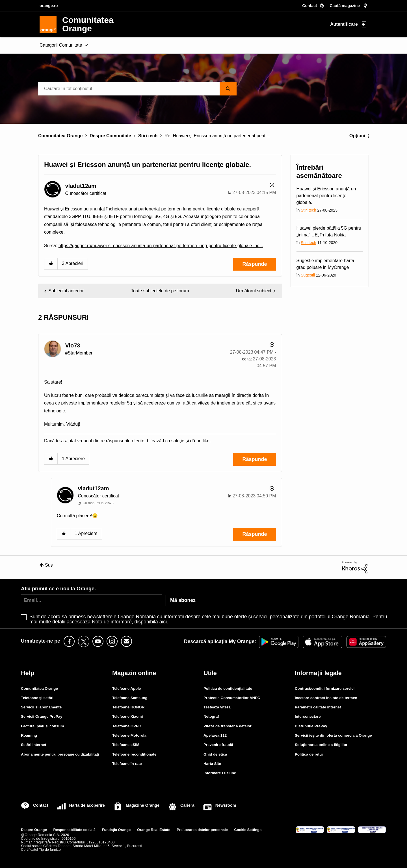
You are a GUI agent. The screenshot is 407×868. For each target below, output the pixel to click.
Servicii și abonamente (41, 707)
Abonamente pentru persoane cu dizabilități (60, 754)
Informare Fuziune (220, 773)
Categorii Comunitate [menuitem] (61, 45)
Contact (309, 6)
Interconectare (308, 716)
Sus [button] (49, 565)
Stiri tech (148, 136)
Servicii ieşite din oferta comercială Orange (333, 735)
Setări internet (33, 745)
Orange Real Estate (154, 830)
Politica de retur (309, 754)
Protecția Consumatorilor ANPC (232, 698)
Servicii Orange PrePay (42, 716)
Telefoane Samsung (130, 698)
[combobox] (137, 89)
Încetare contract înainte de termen (326, 698)
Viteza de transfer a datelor (228, 726)
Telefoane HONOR (128, 707)
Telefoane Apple (126, 688)
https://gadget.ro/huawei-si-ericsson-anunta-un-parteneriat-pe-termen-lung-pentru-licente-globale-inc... (161, 246)
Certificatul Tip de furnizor (41, 849)
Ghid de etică (215, 754)
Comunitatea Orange (60, 136)
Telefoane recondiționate (134, 754)
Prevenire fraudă (218, 745)
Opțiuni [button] (357, 136)
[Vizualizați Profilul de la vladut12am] (81, 186)
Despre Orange (34, 830)
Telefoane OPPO (127, 726)
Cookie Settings (248, 830)
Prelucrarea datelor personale (202, 830)
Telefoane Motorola (129, 735)
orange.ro (49, 6)
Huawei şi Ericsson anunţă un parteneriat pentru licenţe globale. (326, 196)
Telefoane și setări (37, 698)
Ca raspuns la (98, 503)
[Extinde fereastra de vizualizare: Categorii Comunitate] (86, 45)
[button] (51, 264)
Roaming (29, 735)
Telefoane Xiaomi (127, 716)
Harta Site (212, 764)
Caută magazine (345, 6)
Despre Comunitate (110, 136)
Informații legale (318, 673)
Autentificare (344, 24)
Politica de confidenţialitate (228, 688)
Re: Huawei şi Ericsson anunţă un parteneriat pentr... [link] (217, 136)
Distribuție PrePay (311, 726)
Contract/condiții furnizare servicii (325, 688)
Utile (210, 673)
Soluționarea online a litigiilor (321, 745)
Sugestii (308, 275)
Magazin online (134, 673)
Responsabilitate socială (74, 830)
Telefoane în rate (127, 764)
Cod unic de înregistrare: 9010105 (48, 838)
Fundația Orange (116, 830)
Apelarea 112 (215, 735)
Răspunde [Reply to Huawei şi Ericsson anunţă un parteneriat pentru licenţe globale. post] (255, 264)
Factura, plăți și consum (42, 726)
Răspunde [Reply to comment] (255, 459)
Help (28, 673)
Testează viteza (217, 707)
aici (163, 622)
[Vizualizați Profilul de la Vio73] (72, 345)
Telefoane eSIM (126, 745)
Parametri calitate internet (318, 707)
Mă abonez (183, 600)
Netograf (211, 716)
